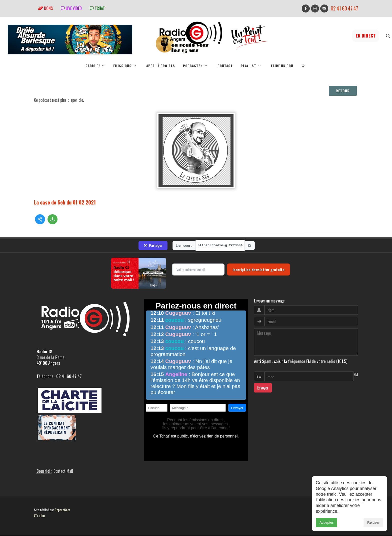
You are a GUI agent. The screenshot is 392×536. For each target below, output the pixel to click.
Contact (225, 66)
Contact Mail (63, 471)
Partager (153, 246)
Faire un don (282, 66)
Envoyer (263, 388)
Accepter (326, 523)
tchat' (97, 8)
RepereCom (62, 510)
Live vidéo (71, 8)
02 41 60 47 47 (344, 8)
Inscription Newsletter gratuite (258, 270)
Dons (45, 8)
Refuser (373, 523)
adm (39, 516)
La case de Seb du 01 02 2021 (65, 202)
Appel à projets (161, 66)
